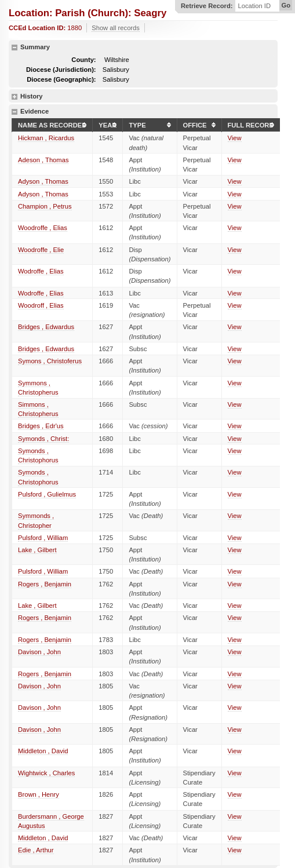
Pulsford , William (43, 538)
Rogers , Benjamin (45, 584)
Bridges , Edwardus (46, 327)
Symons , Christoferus (50, 361)
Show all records (116, 28)
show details (14, 97)
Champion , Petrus (45, 206)
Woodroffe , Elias (43, 228)
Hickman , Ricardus (46, 138)
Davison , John (39, 652)
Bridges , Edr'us (41, 426)
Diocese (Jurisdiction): (61, 70)
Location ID (254, 6)
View (235, 138)
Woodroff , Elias (41, 305)
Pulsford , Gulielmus (47, 494)
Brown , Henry (39, 794)
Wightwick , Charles (46, 773)
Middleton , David (43, 751)
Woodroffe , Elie (41, 250)
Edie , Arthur (36, 850)
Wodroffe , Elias (41, 271)
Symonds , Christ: (43, 439)
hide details (14, 48)
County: (83, 60)
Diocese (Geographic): (61, 79)
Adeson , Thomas (43, 160)
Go (286, 5)
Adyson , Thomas (43, 181)
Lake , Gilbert (37, 550)
